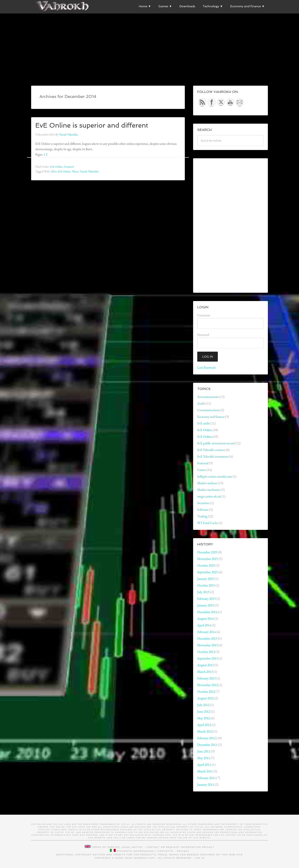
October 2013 (206, 652)
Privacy (208, 847)
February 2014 (206, 632)
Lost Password (206, 368)
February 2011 (206, 778)
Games (202, 470)
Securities (203, 503)
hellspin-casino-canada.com (215, 476)
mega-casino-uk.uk (209, 496)
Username (204, 315)
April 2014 (204, 625)
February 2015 (206, 599)
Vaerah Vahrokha (89, 171)
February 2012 (206, 738)
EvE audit (203, 423)
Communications (208, 410)
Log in (200, 858)
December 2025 (207, 552)
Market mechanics (209, 490)
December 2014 (207, 612)
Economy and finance (211, 417)
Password (203, 335)
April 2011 (204, 765)
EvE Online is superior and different (100, 125)
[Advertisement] (149, 42)
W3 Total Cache (208, 523)
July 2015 (203, 592)
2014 (54, 171)
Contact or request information (174, 847)
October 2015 (206, 585)
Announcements (208, 397)
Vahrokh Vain (62, 6)
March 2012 (205, 731)
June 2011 (204, 751)
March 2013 (205, 672)
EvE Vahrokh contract (211, 450)
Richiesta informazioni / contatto (145, 851)
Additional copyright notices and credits (91, 855)
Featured (69, 167)
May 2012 (204, 718)
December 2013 (207, 638)
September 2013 (208, 658)
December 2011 (207, 745)
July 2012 (203, 705)
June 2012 (204, 711)
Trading (202, 516)
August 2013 (205, 665)
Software (203, 510)
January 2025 (206, 579)
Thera (75, 171)
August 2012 (205, 698)
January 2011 (206, 784)
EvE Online (56, 167)
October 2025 (206, 565)
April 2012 (204, 725)
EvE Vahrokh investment (213, 457)
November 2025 (208, 559)
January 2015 (206, 605)
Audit (201, 403)
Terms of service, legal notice (117, 847)
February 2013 (206, 678)
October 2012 (206, 692)
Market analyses (207, 483)
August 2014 (205, 619)
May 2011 (204, 758)
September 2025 (208, 572)
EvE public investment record (216, 443)
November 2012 (208, 685)
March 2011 (205, 771)
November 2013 (208, 645)
